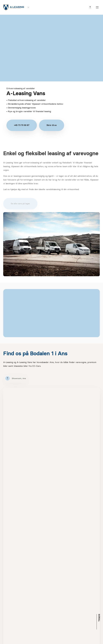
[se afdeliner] (90, 7)
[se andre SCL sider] (27, 7)
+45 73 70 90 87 (22, 125)
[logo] (14, 7)
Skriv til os (52, 125)
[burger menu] (97, 7)
